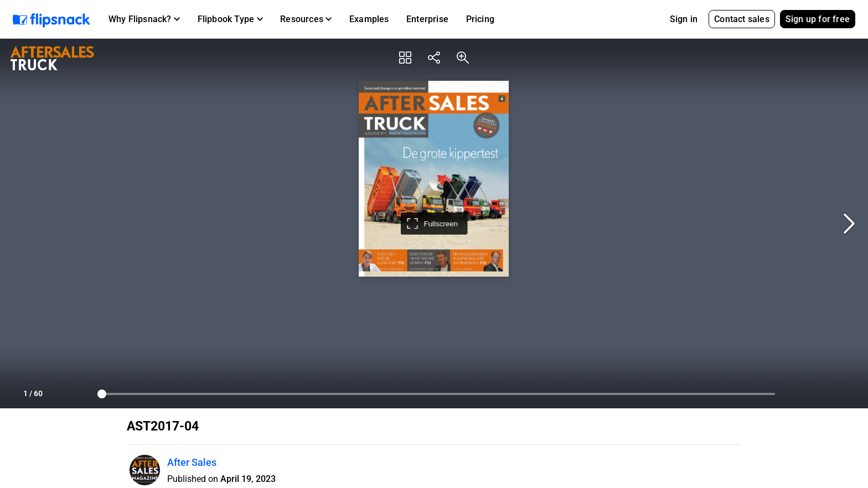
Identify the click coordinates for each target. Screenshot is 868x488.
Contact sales (742, 19)
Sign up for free (818, 19)
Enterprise (427, 19)
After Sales (192, 462)
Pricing (480, 19)
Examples (369, 19)
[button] (144, 19)
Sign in (684, 19)
